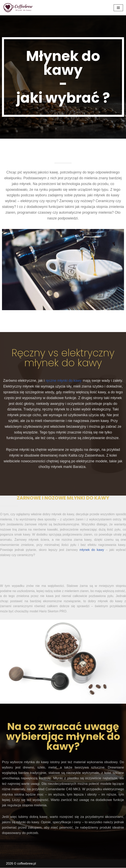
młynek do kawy (92, 550)
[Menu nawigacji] (118, 8)
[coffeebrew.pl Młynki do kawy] (18, 8)
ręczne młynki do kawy (64, 381)
